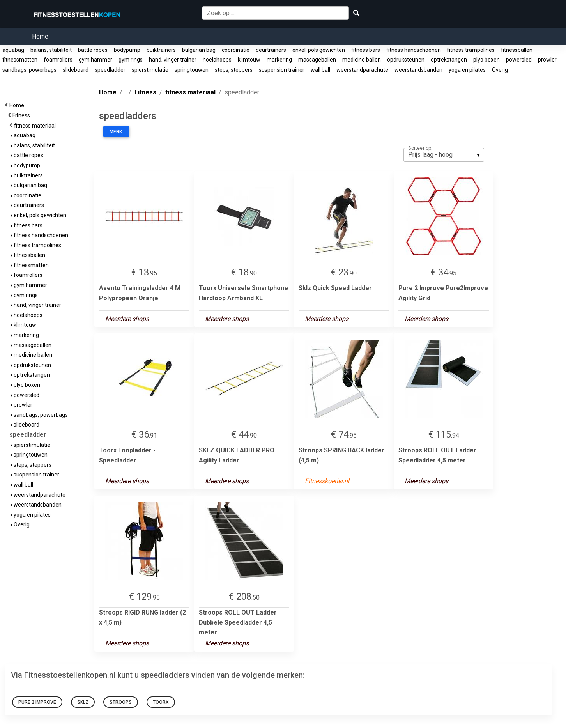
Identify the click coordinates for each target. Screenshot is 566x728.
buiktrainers (161, 50)
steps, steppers (234, 70)
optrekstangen (449, 60)
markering (279, 60)
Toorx (161, 702)
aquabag (13, 50)
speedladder (110, 70)
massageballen (317, 60)
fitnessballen (517, 50)
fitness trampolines (471, 50)
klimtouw (249, 60)
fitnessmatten (20, 60)
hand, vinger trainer (173, 60)
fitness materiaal (36, 126)
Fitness (22, 115)
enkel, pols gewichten (319, 50)
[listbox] (444, 155)
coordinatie (236, 50)
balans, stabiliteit (51, 50)
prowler (547, 60)
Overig (500, 70)
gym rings (131, 60)
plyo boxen (486, 60)
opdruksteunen (406, 60)
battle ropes (93, 50)
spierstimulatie (150, 70)
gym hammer (96, 60)
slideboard (76, 70)
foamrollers (58, 60)
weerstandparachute (362, 70)
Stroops (121, 702)
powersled (519, 60)
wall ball (320, 70)
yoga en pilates (467, 70)
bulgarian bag (199, 50)
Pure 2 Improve (37, 702)
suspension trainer (282, 70)
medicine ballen (362, 60)
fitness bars (366, 50)
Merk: (116, 132)
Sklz (83, 702)
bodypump (127, 50)
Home (40, 36)
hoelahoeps (217, 60)
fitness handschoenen (414, 50)
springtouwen (192, 70)
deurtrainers (271, 50)
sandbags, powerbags (29, 70)
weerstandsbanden (418, 70)
